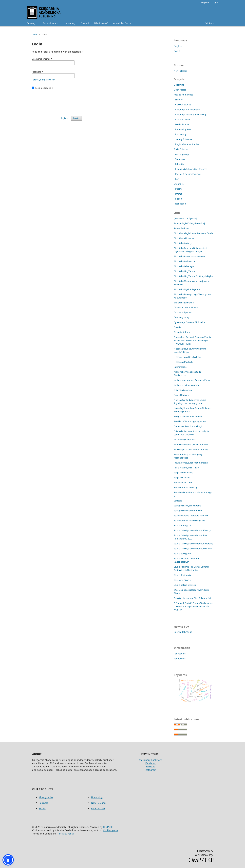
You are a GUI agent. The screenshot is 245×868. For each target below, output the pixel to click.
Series (42, 808)
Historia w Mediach (183, 362)
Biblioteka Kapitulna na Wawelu (189, 256)
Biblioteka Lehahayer (184, 266)
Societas (178, 501)
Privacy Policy (66, 834)
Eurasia (177, 327)
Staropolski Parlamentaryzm (188, 511)
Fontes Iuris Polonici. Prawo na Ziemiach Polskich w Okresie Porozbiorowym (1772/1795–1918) (193, 340)
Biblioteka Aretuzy (183, 243)
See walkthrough (183, 632)
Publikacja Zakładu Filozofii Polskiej (191, 449)
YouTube (151, 766)
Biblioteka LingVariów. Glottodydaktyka (193, 276)
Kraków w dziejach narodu (187, 385)
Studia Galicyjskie (182, 554)
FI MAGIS (108, 827)
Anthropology (182, 154)
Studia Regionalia (182, 575)
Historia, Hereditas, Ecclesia (187, 357)
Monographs (46, 797)
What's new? (101, 23)
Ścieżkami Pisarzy (182, 580)
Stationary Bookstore (151, 760)
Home (35, 34)
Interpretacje (180, 367)
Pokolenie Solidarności (185, 440)
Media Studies (182, 124)
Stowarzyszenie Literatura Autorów (191, 516)
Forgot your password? (43, 80)
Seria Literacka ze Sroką (185, 487)
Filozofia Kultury (182, 332)
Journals (43, 803)
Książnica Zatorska (183, 390)
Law (177, 179)
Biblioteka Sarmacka (184, 303)
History (179, 100)
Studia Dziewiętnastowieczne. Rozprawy (193, 544)
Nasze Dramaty (181, 395)
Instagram (151, 770)
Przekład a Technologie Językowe (190, 421)
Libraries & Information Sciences (191, 169)
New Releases (180, 71)
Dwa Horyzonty (181, 317)
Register (205, 2)
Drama (179, 194)
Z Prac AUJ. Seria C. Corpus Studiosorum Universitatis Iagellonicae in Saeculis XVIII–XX (193, 606)
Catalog (31, 23)
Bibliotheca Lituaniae (184, 238)
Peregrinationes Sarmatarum (188, 416)
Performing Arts (183, 129)
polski (177, 51)
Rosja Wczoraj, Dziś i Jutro (186, 468)
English (178, 46)
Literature (179, 184)
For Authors (50, 23)
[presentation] (57, 101)
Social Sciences (181, 149)
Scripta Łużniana (182, 478)
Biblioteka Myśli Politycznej (187, 289)
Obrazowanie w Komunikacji (188, 426)
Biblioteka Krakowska (184, 261)
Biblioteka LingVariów (184, 271)
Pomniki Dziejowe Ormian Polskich (191, 444)
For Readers (180, 654)
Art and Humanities (183, 95)
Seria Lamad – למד (183, 482)
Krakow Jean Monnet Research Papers (192, 380)
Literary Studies (183, 119)
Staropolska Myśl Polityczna (188, 506)
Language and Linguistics (188, 110)
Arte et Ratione (181, 228)
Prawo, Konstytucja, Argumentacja (191, 463)
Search (211, 23)
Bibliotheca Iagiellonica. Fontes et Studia (194, 233)
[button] (8, 860)
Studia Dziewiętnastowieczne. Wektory (193, 549)
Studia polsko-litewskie (185, 585)
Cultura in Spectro (183, 312)
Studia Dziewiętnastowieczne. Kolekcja (193, 530)
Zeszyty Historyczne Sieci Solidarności (192, 598)
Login (216, 2)
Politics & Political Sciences (188, 174)
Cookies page (110, 830)
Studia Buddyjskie (183, 525)
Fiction (179, 199)
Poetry (179, 189)
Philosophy (181, 134)
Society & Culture (184, 139)
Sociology (180, 159)
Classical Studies (183, 105)
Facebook (151, 763)
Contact (85, 23)
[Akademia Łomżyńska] (185, 218)
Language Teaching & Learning (191, 114)
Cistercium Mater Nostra (186, 307)
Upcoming (69, 23)
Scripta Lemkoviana (183, 473)
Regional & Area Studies (187, 144)
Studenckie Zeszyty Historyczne (189, 520)
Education (180, 164)
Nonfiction (181, 204)
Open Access (180, 90)
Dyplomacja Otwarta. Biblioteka (189, 322)
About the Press (122, 23)
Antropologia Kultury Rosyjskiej (189, 223)
